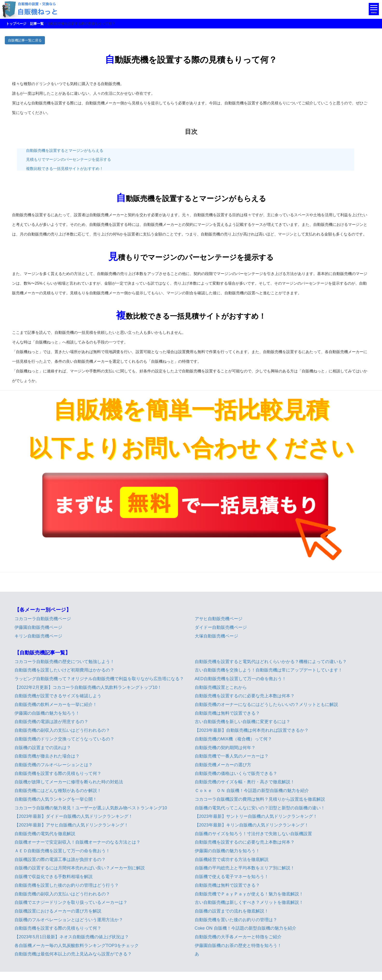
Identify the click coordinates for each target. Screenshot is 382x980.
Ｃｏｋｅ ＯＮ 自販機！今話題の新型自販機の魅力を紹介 (252, 791)
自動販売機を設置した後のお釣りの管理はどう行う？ (67, 885)
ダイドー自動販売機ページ (221, 627)
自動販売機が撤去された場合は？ (47, 756)
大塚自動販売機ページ (216, 636)
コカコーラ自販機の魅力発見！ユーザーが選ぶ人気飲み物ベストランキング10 (91, 808)
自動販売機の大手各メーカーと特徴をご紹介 (238, 937)
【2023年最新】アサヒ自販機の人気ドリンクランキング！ (71, 825)
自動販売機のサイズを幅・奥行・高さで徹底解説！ (245, 782)
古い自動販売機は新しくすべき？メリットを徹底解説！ (249, 902)
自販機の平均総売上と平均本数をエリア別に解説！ (245, 868)
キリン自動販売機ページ (38, 636)
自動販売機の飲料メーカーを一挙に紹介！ (56, 705)
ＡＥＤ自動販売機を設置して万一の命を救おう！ (62, 851)
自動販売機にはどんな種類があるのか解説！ (58, 791)
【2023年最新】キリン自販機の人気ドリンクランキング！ (252, 825)
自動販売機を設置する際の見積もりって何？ (58, 773)
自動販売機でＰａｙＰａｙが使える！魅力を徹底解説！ (249, 894)
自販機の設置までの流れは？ (43, 748)
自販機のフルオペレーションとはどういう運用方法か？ (69, 920)
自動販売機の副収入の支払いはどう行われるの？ (62, 730)
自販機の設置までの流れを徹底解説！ (232, 911)
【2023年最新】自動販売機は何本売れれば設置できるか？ (252, 730)
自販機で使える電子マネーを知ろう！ (232, 877)
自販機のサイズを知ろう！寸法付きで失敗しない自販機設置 (253, 834)
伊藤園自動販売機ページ (38, 627)
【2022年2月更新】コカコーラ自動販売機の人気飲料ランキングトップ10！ (88, 687)
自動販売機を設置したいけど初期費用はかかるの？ (64, 670)
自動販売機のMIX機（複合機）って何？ (233, 739)
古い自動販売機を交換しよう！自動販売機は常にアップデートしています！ (269, 670)
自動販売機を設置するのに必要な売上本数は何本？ (245, 696)
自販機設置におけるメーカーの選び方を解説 (58, 911)
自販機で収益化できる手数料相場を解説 (54, 877)
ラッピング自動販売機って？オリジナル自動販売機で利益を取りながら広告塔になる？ (99, 679)
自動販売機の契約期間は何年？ (225, 748)
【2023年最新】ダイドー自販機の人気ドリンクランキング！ (74, 816)
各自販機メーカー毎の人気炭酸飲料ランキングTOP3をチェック (77, 946)
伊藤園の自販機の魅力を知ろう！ (47, 713)
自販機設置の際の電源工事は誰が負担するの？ (60, 859)
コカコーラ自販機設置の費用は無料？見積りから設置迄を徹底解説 (260, 799)
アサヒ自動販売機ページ (219, 619)
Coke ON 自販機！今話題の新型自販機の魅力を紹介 (246, 928)
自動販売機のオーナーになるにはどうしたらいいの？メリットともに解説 (266, 705)
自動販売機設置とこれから (221, 687)
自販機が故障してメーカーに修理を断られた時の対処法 (69, 782)
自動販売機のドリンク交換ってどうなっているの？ (64, 739)
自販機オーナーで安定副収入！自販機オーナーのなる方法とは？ (77, 842)
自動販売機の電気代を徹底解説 (45, 834)
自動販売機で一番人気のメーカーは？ (232, 756)
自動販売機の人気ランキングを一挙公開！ (56, 799)
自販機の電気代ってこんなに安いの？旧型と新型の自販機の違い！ (260, 808)
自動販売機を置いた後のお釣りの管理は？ (236, 920)
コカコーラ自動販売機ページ (43, 619)
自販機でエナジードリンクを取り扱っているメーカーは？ (71, 902)
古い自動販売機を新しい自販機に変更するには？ (243, 722)
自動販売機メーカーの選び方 (223, 765)
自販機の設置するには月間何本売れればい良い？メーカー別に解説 (80, 868)
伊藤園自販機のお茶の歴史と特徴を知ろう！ (238, 946)
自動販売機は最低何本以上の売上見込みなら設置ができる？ (73, 954)
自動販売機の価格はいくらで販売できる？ (236, 773)
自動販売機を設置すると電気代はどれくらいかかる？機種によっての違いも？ (271, 662)
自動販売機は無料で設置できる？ (227, 713)
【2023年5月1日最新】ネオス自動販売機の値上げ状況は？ (72, 937)
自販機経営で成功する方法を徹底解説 (232, 859)
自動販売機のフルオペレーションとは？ (54, 765)
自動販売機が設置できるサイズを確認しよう (58, 696)
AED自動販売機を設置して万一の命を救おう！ (240, 679)
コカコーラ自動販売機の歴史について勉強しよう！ (64, 662)
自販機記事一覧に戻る (25, 40)
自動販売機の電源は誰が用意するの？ (51, 722)
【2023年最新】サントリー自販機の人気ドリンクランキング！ (256, 816)
